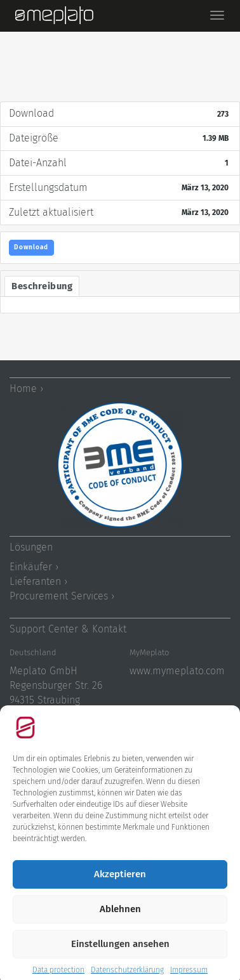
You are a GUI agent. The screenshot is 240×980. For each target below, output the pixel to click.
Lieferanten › (38, 581)
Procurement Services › (62, 596)
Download (31, 247)
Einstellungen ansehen (120, 953)
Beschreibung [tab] (42, 286)
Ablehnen (120, 918)
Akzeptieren (120, 884)
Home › (26, 389)
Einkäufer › (34, 567)
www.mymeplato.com (177, 671)
